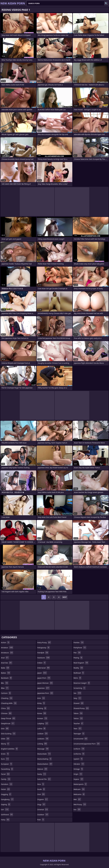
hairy (5, 820)
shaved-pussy (81, 708)
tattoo (78, 718)
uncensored (81, 739)
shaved (79, 703)
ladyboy (43, 723)
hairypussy (43, 648)
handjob (43, 653)
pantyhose (80, 648)
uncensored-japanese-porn (87, 744)
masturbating (44, 759)
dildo (5, 739)
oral (41, 794)
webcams (79, 794)
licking (42, 744)
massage (43, 749)
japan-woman (45, 683)
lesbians (43, 739)
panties (79, 642)
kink (41, 698)
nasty (42, 774)
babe (5, 668)
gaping (6, 804)
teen (78, 728)
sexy (78, 698)
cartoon (6, 693)
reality (78, 668)
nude (41, 789)
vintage (78, 769)
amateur (7, 648)
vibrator (79, 764)
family (6, 779)
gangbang (7, 799)
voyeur (79, 779)
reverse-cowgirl (82, 683)
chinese (6, 713)
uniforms (79, 754)
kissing (42, 708)
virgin (78, 774)
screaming (80, 688)
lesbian (43, 734)
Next (65, 597)
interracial (44, 668)
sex (78, 693)
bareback (7, 678)
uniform (79, 749)
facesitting (7, 769)
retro (78, 678)
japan (42, 673)
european (7, 764)
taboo (78, 713)
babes (6, 673)
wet (77, 799)
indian (42, 663)
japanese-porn (45, 693)
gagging (6, 794)
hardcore (44, 658)
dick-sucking (8, 734)
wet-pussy (80, 804)
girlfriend (7, 815)
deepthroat (8, 723)
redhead (79, 673)
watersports (80, 784)
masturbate (44, 754)
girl (5, 809)
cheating (7, 698)
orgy (41, 804)
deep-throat (8, 718)
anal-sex (7, 663)
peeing (78, 658)
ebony (5, 744)
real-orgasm (81, 663)
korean (42, 718)
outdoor (43, 815)
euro (5, 759)
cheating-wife (9, 703)
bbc (5, 683)
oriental (43, 809)
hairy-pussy (44, 642)
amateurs (7, 653)
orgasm (43, 799)
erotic (5, 754)
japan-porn (44, 678)
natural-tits (44, 779)
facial (5, 774)
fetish (6, 789)
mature (42, 769)
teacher (79, 723)
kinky (41, 703)
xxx (77, 809)
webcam (79, 789)
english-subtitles (9, 749)
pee (77, 653)
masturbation (45, 764)
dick (5, 728)
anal (5, 658)
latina (42, 728)
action (5, 642)
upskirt (78, 759)
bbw (5, 688)
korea (42, 713)
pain (41, 820)
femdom (7, 784)
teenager (79, 734)
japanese (43, 688)
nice (41, 784)
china (6, 708)
